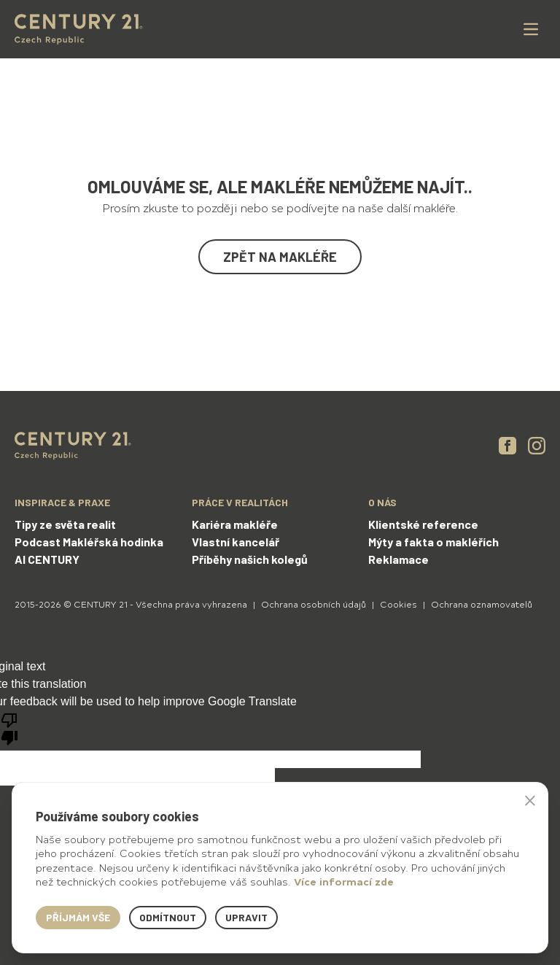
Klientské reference (423, 524)
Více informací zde (344, 881)
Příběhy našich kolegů (250, 559)
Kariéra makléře (235, 524)
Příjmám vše (78, 917)
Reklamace (398, 559)
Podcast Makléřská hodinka (89, 542)
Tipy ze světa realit (65, 524)
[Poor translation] (9, 728)
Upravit (246, 917)
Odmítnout (168, 917)
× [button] (530, 800)
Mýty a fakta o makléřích (433, 542)
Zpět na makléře (280, 257)
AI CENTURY (47, 559)
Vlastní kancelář (236, 542)
